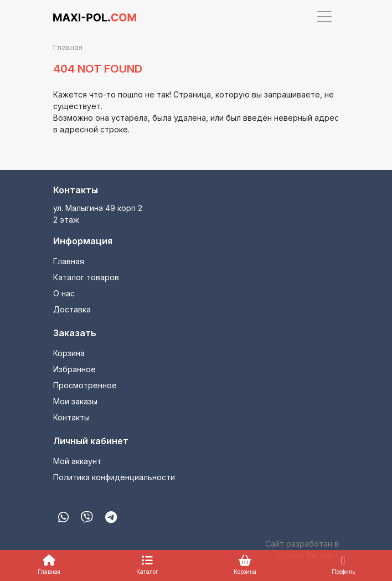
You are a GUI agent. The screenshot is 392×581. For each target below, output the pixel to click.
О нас (64, 293)
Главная (69, 261)
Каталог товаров (86, 277)
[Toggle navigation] (324, 17)
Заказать (75, 333)
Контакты (76, 190)
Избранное (74, 369)
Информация (83, 241)
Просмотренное (85, 385)
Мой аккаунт (77, 461)
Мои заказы (75, 401)
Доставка (72, 309)
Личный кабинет (91, 441)
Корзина (69, 353)
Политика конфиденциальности (114, 477)
